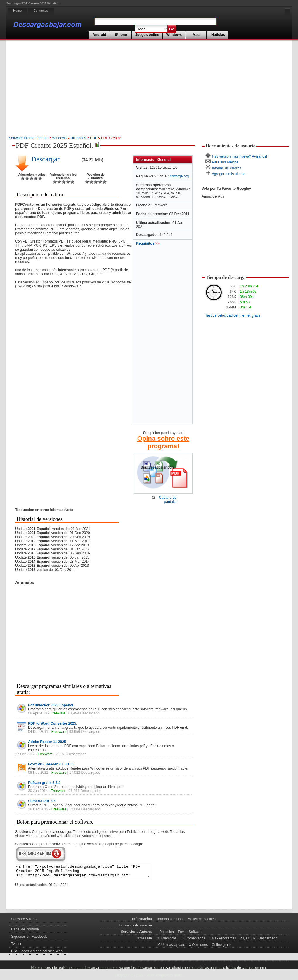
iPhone (121, 35)
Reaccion (167, 934)
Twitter (16, 946)
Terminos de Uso (169, 922)
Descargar (45, 159)
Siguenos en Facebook (29, 939)
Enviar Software (190, 934)
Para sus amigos (225, 162)
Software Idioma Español (28, 138)
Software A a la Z (24, 922)
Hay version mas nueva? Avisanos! (239, 156)
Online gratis (221, 947)
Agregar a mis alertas (229, 174)
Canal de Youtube (25, 932)
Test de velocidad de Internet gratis (233, 315)
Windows (174, 35)
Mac (196, 35)
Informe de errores (226, 168)
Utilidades (78, 138)
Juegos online (147, 35)
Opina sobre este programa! (163, 442)
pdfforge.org (179, 176)
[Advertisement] (149, 89)
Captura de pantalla (168, 500)
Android (99, 35)
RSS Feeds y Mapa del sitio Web (37, 954)
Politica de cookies (201, 922)
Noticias (218, 35)
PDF (93, 138)
